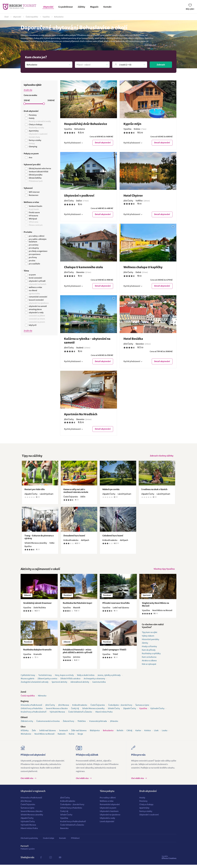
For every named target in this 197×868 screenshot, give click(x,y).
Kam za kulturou (149, 660)
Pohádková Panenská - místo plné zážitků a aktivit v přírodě (78, 654)
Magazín (94, 7)
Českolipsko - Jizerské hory (120, 708)
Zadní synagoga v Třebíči (114, 653)
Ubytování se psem (108, 811)
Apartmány (144, 811)
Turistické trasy (45, 678)
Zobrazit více (150, 45)
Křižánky (25, 734)
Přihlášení (75, 841)
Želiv (34, 734)
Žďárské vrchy (27, 724)
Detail (103, 143)
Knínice (148, 734)
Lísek (156, 734)
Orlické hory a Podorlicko (32, 712)
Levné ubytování (107, 825)
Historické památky (150, 643)
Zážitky (81, 7)
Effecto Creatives (169, 861)
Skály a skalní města (86, 678)
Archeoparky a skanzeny (94, 682)
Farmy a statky (146, 815)
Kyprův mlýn (132, 124)
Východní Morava (57, 715)
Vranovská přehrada (98, 724)
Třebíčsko (82, 724)
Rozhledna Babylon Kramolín (37, 653)
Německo (42, 699)
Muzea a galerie (28, 682)
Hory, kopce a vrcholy (64, 678)
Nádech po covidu (111, 492)
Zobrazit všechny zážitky (161, 458)
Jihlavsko (114, 724)
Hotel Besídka (133, 340)
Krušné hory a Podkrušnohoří (34, 715)
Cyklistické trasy (28, 678)
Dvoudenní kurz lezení (74, 538)
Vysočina (46, 17)
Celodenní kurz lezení (113, 538)
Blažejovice (95, 734)
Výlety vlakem (148, 639)
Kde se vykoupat (149, 667)
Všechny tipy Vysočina (164, 572)
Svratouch (64, 734)
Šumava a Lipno (142, 708)
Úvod (6, 17)
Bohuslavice (59, 17)
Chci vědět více (27, 782)
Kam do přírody (149, 653)
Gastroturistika (99, 685)
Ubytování (48, 7)
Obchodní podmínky (29, 841)
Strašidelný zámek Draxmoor (37, 606)
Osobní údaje (49, 841)
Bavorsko (64, 832)
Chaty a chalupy (146, 808)
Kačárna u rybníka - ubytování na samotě (87, 342)
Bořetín (120, 734)
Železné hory (68, 724)
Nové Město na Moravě (44, 737)
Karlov (138, 734)
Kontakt (107, 7)
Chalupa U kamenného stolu (83, 268)
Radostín (62, 737)
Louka (165, 734)
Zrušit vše (28, 90)
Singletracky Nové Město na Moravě (155, 608)
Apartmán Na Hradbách (81, 416)
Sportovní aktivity (59, 685)
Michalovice (26, 737)
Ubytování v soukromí (149, 818)
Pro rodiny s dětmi (108, 801)
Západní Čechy (130, 712)
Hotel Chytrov (133, 196)
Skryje (80, 737)
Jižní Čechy (50, 708)
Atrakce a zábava (149, 664)
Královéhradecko (80, 708)
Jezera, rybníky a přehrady (109, 678)
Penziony (143, 804)
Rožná (71, 737)
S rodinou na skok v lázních (154, 492)
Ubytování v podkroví (79, 196)
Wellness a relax (107, 804)
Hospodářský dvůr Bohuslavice (86, 124)
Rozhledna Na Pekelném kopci (77, 606)
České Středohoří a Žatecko (80, 715)
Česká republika (32, 17)
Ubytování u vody (107, 821)
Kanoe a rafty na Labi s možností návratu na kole (76, 493)
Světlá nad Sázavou (47, 734)
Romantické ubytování (110, 808)
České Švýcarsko (98, 708)
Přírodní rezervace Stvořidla (116, 606)
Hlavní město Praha (104, 715)
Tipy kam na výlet (150, 636)
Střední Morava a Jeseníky (93, 712)
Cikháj (129, 734)
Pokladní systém (28, 852)
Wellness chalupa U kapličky (143, 268)
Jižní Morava (64, 708)
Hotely (142, 801)
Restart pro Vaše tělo (35, 492)
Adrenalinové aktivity (80, 685)
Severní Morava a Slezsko (57, 712)
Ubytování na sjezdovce (110, 818)
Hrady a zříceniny (149, 650)
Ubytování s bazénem (109, 815)
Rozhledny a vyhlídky (151, 657)
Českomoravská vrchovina (48, 724)
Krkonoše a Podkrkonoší (31, 708)
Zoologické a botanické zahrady (35, 685)
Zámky (145, 646)
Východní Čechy (157, 712)
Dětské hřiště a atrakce (70, 682)
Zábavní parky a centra (47, 682)
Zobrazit (161, 65)
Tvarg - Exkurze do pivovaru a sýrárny (39, 539)
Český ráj (75, 712)
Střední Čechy (114, 712)
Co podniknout (66, 7)
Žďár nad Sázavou (79, 734)
